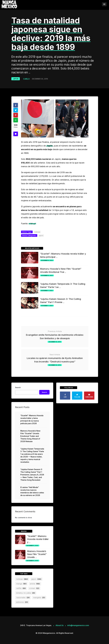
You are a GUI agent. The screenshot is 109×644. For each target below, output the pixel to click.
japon (16, 79)
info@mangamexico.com (78, 625)
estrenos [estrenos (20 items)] (22, 602)
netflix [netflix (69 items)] (21, 588)
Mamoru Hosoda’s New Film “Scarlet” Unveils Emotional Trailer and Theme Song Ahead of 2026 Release (30, 436)
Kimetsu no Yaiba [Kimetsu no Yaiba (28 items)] (26, 593)
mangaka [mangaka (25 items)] (39, 597)
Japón (49, 146)
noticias (37, 232)
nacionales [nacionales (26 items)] (23, 597)
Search (18, 387)
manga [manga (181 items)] (21, 584)
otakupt (32, 224)
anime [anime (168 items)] (35, 584)
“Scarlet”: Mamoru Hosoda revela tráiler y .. (38, 539)
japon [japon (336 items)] (36, 579)
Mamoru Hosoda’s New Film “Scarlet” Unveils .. (37, 554)
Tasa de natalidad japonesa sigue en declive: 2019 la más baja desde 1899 (51, 34)
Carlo (26, 79)
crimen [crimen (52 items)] (34, 588)
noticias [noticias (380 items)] (22, 579)
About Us (60, 625)
